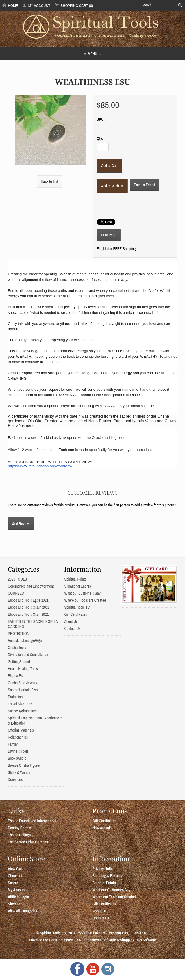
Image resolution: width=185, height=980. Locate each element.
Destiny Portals (19, 828)
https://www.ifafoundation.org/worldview (40, 466)
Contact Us (72, 628)
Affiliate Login (18, 897)
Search (13, 883)
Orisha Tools (17, 648)
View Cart (15, 869)
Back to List (50, 181)
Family (13, 744)
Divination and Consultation (28, 655)
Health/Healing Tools (23, 669)
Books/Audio (17, 758)
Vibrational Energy (78, 586)
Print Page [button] (109, 235)
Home (10, 5)
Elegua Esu (16, 676)
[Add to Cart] (110, 166)
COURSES (16, 593)
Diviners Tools (18, 751)
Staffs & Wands (19, 772)
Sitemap (14, 904)
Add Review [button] (21, 524)
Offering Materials (21, 730)
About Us (71, 621)
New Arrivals (102, 828)
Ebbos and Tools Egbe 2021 (28, 600)
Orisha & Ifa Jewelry (22, 683)
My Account (36, 5)
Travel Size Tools (20, 704)
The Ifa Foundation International (32, 821)
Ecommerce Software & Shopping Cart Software (120, 940)
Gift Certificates (75, 614)
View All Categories (23, 911)
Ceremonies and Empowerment (31, 586)
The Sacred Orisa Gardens (28, 842)
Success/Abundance (23, 711)
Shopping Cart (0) (74, 5)
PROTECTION (18, 634)
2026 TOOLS (17, 579)
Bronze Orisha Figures (24, 765)
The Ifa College (19, 835)
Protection (15, 697)
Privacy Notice (104, 869)
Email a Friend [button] (144, 185)
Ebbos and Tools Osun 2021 (28, 614)
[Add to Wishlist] (112, 186)
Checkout (15, 876)
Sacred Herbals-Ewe (23, 690)
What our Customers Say (82, 593)
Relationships (18, 737)
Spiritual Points (75, 579)
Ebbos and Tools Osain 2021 (29, 607)
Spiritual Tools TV (77, 607)
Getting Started (19, 662)
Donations (15, 779)
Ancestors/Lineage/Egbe (26, 641)
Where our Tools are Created (85, 600)
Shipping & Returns (107, 876)
